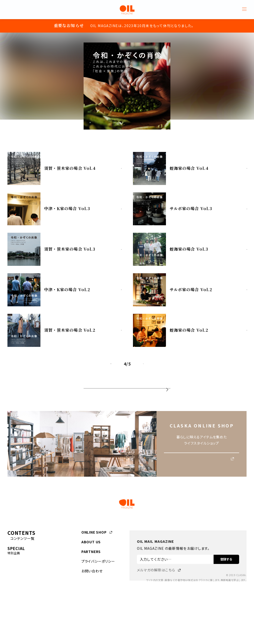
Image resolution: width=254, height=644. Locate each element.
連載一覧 (127, 406)
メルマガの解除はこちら (156, 593)
